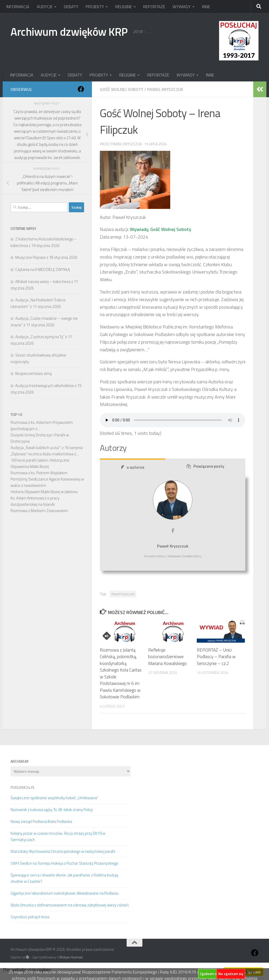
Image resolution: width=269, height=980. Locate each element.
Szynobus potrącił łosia (30, 917)
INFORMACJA (18, 7)
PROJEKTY (95, 7)
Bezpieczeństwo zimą (33, 373)
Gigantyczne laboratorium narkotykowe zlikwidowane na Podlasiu (64, 893)
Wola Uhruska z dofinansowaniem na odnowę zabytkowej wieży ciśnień (70, 905)
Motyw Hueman (71, 957)
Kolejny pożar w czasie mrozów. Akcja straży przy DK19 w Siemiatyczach (58, 836)
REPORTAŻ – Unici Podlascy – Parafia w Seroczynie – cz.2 (216, 657)
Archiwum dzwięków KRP (69, 32)
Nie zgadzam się (231, 974)
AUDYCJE (45, 7)
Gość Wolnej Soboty (121, 89)
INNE (206, 7)
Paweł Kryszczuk (165, 89)
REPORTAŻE (154, 7)
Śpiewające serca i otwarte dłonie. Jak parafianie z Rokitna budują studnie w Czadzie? (64, 878)
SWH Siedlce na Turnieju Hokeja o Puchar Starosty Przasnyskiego (64, 863)
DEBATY (71, 7)
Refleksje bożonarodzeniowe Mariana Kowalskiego (167, 657)
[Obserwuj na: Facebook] (81, 89)
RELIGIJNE (124, 7)
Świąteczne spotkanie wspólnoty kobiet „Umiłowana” (54, 798)
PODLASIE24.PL (23, 787)
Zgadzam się (210, 974)
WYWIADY (182, 7)
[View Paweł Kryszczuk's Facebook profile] (173, 531)
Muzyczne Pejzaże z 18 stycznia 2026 (46, 257)
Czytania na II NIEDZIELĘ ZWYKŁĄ (43, 269)
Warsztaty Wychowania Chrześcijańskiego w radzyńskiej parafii (63, 851)
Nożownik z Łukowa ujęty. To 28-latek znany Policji (52, 810)
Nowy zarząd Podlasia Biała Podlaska (41, 821)
